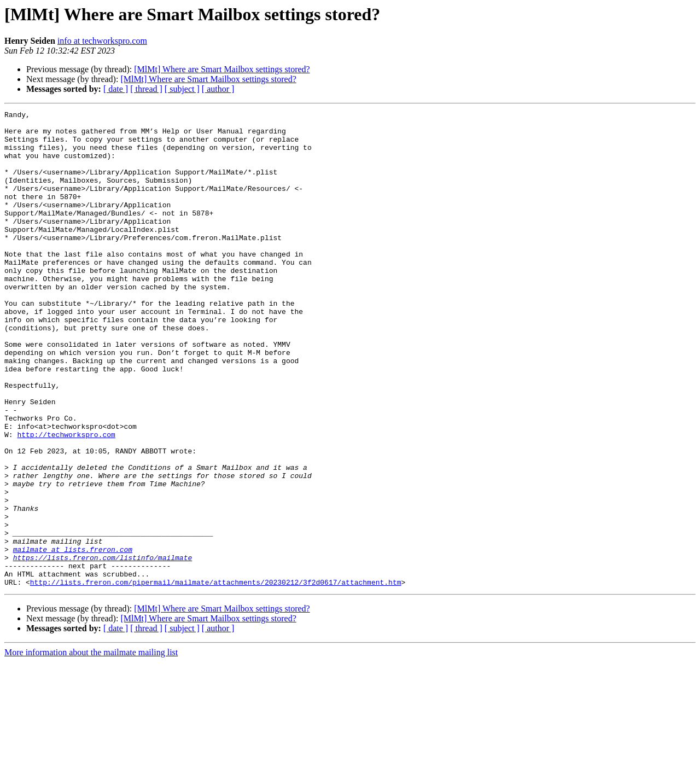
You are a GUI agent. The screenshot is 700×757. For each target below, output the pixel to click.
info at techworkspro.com (102, 41)
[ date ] (116, 89)
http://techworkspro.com (66, 500)
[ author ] (218, 89)
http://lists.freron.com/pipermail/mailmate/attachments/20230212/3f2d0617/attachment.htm (216, 677)
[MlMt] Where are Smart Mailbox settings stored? (222, 69)
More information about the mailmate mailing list (91, 747)
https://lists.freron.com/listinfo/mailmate (103, 648)
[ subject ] (182, 89)
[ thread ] (146, 89)
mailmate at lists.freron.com (73, 638)
